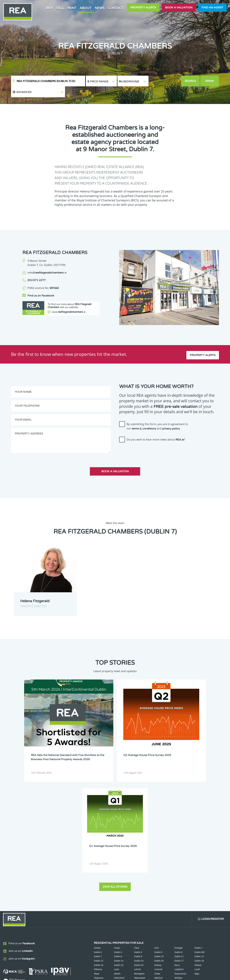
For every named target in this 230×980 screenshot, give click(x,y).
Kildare (198, 846)
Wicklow (178, 859)
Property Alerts (143, 8)
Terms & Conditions (117, 975)
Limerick (158, 850)
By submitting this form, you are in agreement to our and (157, 416)
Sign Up (62, 888)
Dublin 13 (99, 842)
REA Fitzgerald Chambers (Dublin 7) (46, 81)
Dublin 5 (158, 833)
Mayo (97, 855)
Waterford (119, 859)
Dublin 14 (119, 842)
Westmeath (140, 859)
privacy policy (171, 418)
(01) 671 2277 (37, 269)
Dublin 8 (118, 837)
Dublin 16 (159, 842)
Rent (72, 8)
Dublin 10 (159, 837)
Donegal (178, 829)
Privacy (140, 975)
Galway (158, 846)
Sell (60, 8)
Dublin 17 (179, 842)
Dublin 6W (199, 833)
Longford (179, 850)
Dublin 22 (119, 846)
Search (190, 81)
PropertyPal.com (188, 975)
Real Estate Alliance (58, 975)
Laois (117, 850)
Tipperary (99, 859)
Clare (137, 829)
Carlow (97, 829)
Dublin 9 (138, 837)
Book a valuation (179, 8)
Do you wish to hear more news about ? (156, 429)
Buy (50, 8)
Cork (156, 829)
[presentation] (145, 441)
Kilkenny (98, 850)
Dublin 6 (178, 833)
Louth (197, 850)
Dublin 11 (179, 837)
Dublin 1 (198, 829)
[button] (165, 81)
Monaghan (139, 855)
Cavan (117, 829)
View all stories (115, 767)
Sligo (197, 855)
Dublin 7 (98, 837)
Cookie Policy (90, 975)
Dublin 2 (98, 833)
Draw (210, 81)
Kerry (177, 846)
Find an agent (212, 8)
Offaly (157, 855)
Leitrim (138, 850)
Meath (117, 855)
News (100, 8)
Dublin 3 (118, 833)
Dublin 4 (138, 833)
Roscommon (180, 855)
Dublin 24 (139, 846)
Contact (116, 8)
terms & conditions (144, 418)
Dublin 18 (199, 842)
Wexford (158, 859)
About (85, 8)
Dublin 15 (139, 842)
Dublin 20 (99, 846)
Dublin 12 (199, 837)
